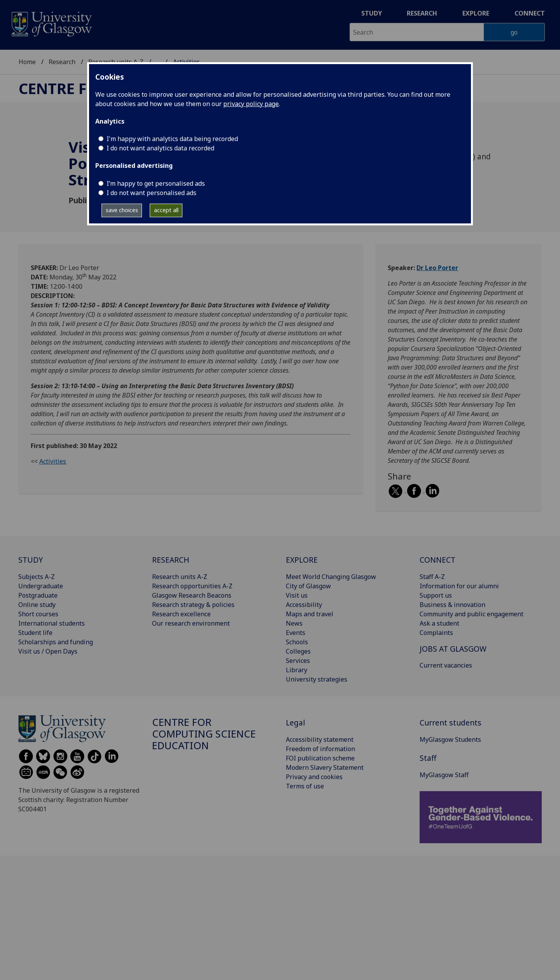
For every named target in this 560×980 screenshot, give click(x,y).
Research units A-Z (180, 577)
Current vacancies (446, 665)
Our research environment (191, 623)
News (294, 623)
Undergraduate (41, 586)
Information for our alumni (459, 586)
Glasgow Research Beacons (192, 595)
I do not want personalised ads (151, 193)
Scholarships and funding (56, 642)
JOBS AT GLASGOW (453, 649)
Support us (436, 595)
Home (27, 62)
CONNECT (437, 560)
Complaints (436, 633)
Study (372, 13)
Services (298, 661)
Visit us (297, 595)
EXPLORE (302, 560)
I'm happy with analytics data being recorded (172, 139)
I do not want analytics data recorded (160, 148)
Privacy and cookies (314, 777)
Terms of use (305, 786)
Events (296, 633)
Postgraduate (38, 595)
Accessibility (304, 605)
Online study (37, 605)
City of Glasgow (308, 586)
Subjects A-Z (37, 577)
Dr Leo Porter (437, 268)
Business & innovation (452, 605)
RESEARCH (171, 560)
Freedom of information (320, 749)
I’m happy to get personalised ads (156, 183)
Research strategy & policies (193, 605)
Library (297, 670)
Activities (53, 461)
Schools (297, 642)
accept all (166, 210)
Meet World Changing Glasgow (331, 577)
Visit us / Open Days (48, 651)
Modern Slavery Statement (325, 767)
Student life (35, 633)
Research (422, 13)
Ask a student (439, 623)
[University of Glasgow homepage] (51, 23)
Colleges (298, 651)
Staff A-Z (432, 577)
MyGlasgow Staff (444, 775)
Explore (476, 13)
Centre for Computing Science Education (204, 734)
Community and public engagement (472, 614)
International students (52, 623)
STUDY (31, 560)
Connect (530, 13)
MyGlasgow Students (450, 739)
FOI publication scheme (320, 758)
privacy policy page (251, 104)
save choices (122, 210)
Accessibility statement (320, 739)
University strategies (317, 679)
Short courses (38, 614)
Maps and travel (310, 614)
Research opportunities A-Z (192, 586)
